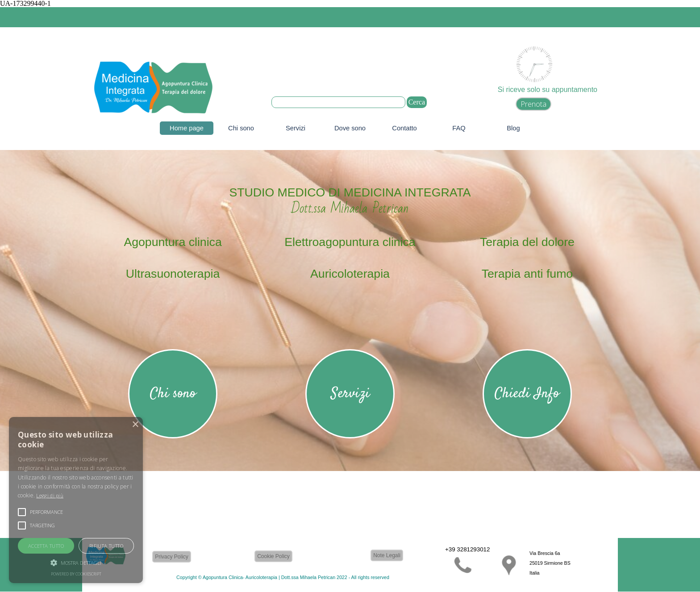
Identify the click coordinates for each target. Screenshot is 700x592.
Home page (187, 128)
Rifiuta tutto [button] (106, 546)
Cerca (417, 102)
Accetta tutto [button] (46, 546)
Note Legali (387, 555)
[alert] (76, 500)
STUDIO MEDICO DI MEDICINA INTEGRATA (350, 192)
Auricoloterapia (350, 274)
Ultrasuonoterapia (173, 274)
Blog (513, 128)
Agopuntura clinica (173, 242)
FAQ (459, 128)
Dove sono (350, 128)
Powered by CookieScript (76, 574)
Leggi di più (50, 495)
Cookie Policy (273, 556)
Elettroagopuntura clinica (350, 242)
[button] (76, 562)
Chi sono (241, 128)
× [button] (135, 425)
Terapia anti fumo (527, 274)
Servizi (296, 128)
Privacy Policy (172, 557)
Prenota (533, 104)
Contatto (404, 128)
